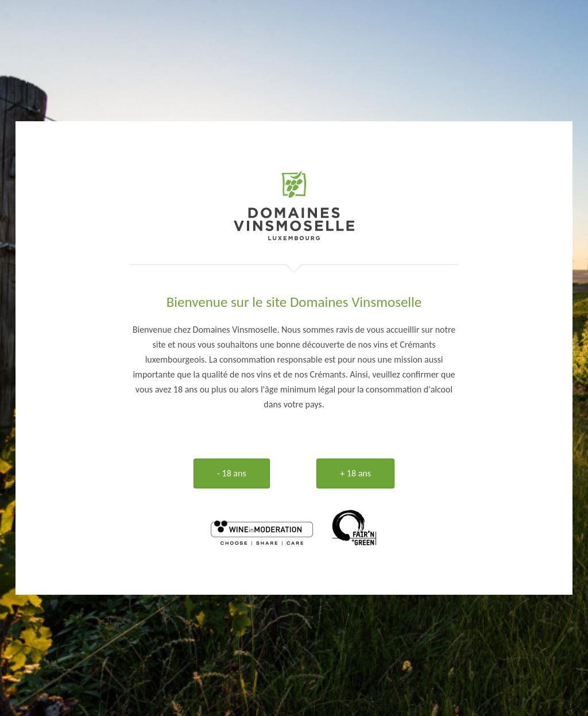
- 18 (232, 473)
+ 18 (355, 473)
